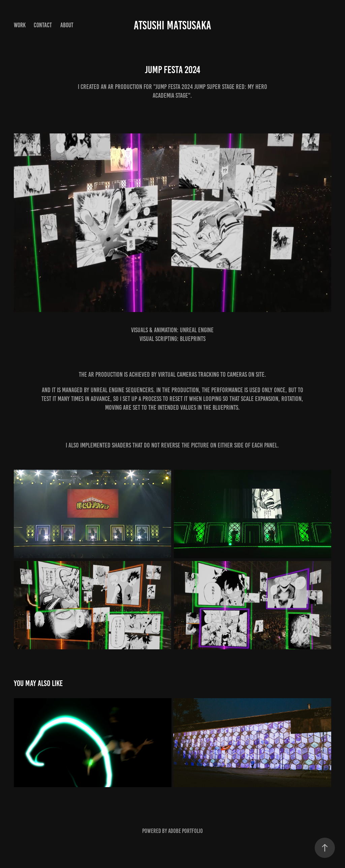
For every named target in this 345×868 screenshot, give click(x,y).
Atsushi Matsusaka (172, 25)
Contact (43, 25)
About (67, 25)
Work (20, 25)
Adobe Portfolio (185, 831)
